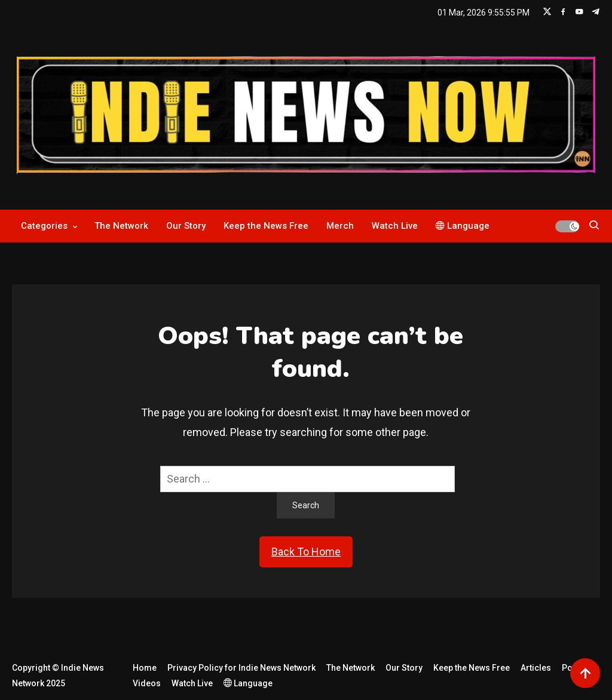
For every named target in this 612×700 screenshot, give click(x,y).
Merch (340, 226)
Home (145, 668)
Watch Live (395, 226)
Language (463, 226)
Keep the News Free (266, 226)
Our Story (186, 226)
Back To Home (306, 552)
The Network (121, 226)
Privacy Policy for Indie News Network (241, 668)
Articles (536, 668)
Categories (44, 226)
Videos (147, 683)
